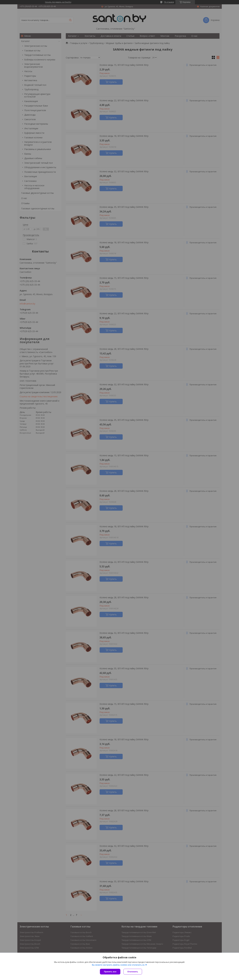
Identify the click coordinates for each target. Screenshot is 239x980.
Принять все (110, 972)
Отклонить (133, 972)
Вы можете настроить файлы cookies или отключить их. (119, 965)
